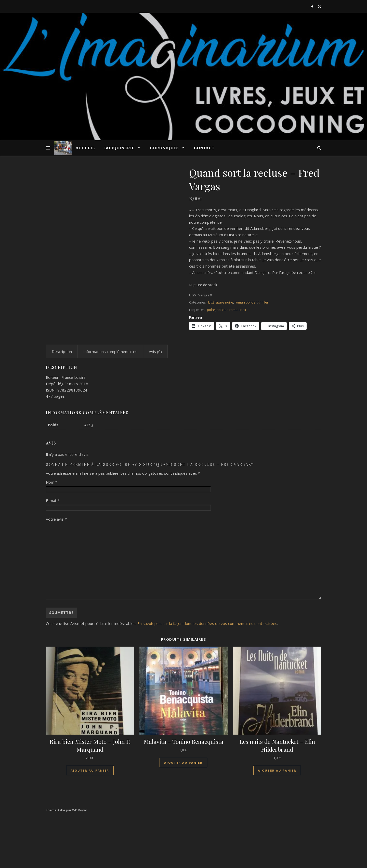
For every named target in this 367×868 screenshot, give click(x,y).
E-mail (53, 549)
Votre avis (56, 567)
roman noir (238, 310)
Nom (52, 530)
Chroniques (165, 148)
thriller (263, 302)
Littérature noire (221, 302)
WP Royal (79, 858)
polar (211, 310)
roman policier (246, 302)
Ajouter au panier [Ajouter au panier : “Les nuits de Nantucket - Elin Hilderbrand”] (277, 819)
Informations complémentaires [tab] (110, 400)
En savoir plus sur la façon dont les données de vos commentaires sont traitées (207, 672)
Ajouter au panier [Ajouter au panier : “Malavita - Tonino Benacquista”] (183, 811)
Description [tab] (62, 400)
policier (222, 310)
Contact (204, 148)
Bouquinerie (119, 148)
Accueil (85, 148)
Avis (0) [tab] (155, 400)
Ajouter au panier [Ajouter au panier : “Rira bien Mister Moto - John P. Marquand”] (90, 819)
